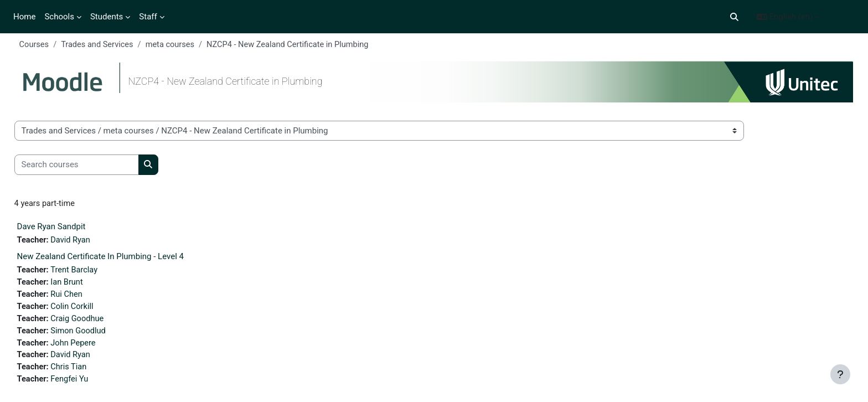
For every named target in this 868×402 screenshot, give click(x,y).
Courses (55, 45)
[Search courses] (97, 166)
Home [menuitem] (24, 17)
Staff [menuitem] (148, 17)
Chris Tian (91, 372)
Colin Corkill (95, 310)
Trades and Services (120, 45)
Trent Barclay (97, 272)
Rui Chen (89, 297)
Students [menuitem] (107, 17)
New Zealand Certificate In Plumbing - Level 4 (121, 258)
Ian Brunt (89, 285)
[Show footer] (840, 374)
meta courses (195, 45)
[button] (734, 17)
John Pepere (96, 347)
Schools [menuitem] (59, 17)
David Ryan (93, 241)
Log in (848, 17)
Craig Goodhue (100, 322)
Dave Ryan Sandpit (72, 228)
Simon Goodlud (101, 334)
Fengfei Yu (92, 384)
